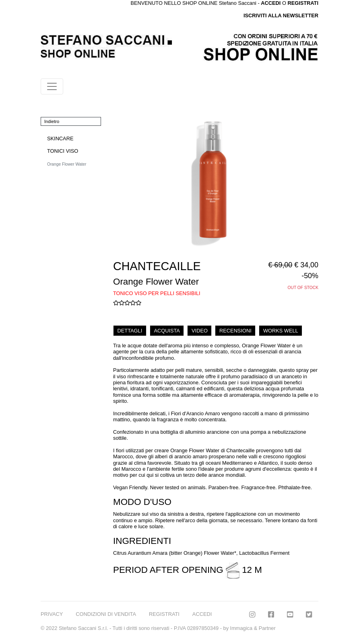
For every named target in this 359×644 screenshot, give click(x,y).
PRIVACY (52, 614)
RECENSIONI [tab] (235, 331)
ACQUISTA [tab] (167, 331)
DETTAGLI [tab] (130, 331)
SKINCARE (60, 138)
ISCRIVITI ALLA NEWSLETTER (281, 15)
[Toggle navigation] (52, 86)
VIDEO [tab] (200, 331)
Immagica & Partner (253, 628)
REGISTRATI (303, 3)
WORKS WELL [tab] (281, 331)
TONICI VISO (63, 151)
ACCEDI (202, 614)
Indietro (52, 121)
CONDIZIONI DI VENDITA (106, 614)
